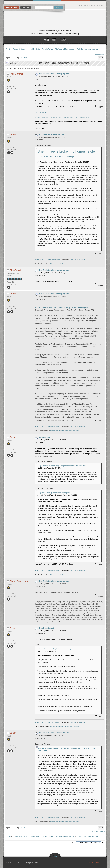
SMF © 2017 (21, 863)
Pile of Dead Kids (19, 581)
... (13, 58)
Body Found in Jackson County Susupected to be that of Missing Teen (62, 466)
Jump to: (72, 843)
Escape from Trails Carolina (51, 134)
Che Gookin (16, 270)
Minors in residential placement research (64, 264)
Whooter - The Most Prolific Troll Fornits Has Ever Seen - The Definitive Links (62, 117)
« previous (96, 54)
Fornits (55, 20)
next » (103, 54)
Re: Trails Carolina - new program (54, 74)
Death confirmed (47, 628)
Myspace (82, 259)
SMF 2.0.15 (10, 863)
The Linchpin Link (41, 113)
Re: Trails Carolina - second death (54, 733)
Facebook (73, 259)
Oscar (13, 135)
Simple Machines (33, 863)
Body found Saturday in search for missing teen (54, 493)
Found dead (45, 437)
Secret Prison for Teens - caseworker (47, 259)
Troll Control (16, 74)
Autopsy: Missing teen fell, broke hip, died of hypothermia (58, 649)
